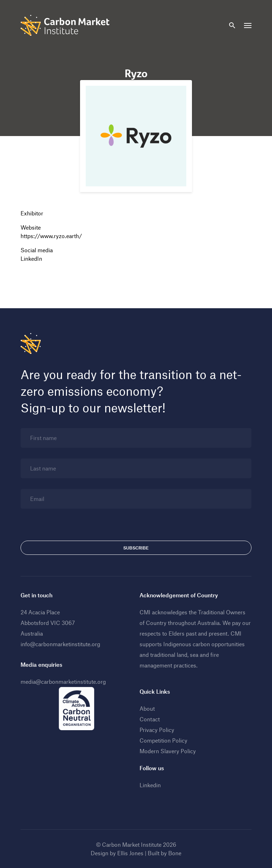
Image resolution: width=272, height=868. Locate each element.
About (147, 708)
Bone (175, 853)
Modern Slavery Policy (168, 751)
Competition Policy (163, 740)
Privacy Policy (157, 730)
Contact (150, 719)
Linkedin (150, 785)
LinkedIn (31, 258)
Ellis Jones (130, 853)
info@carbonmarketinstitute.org (60, 644)
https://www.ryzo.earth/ (51, 236)
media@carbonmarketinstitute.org (63, 681)
